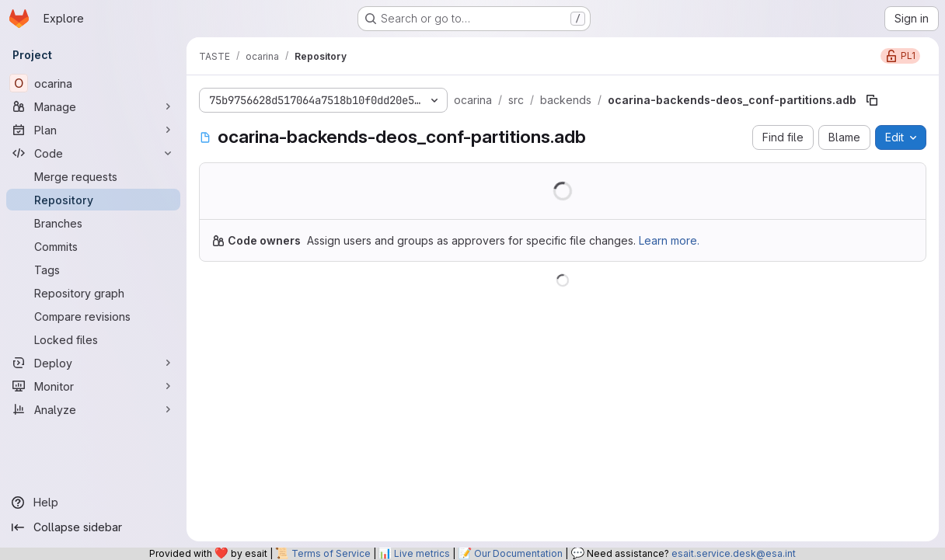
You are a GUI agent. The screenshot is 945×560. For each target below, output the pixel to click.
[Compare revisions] (93, 316)
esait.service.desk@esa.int (734, 553)
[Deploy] (93, 363)
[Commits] (93, 246)
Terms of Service (331, 553)
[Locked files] (93, 339)
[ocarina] (93, 83)
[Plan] (93, 130)
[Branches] (93, 223)
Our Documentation (518, 553)
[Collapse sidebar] (93, 527)
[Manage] (93, 106)
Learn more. (669, 240)
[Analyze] (93, 409)
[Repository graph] (93, 293)
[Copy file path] (872, 100)
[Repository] (93, 200)
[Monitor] (93, 386)
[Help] (93, 503)
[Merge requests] (93, 176)
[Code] (93, 153)
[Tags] (93, 270)
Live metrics (422, 553)
